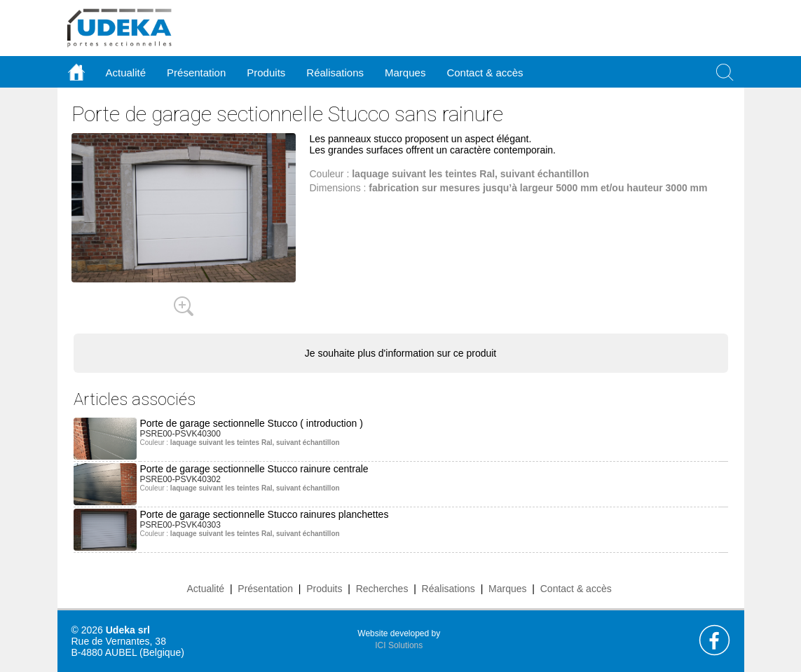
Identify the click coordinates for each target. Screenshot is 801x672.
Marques (507, 589)
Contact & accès (485, 73)
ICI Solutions (399, 645)
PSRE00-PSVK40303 (180, 525)
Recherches (382, 589)
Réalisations (449, 589)
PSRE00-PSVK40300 (180, 434)
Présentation (265, 589)
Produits (324, 589)
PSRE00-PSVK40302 (180, 479)
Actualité (205, 589)
